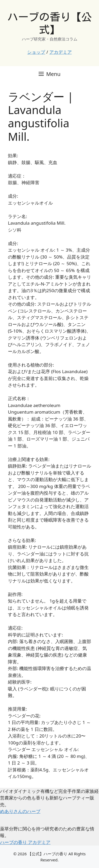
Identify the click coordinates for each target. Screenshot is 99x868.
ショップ (36, 52)
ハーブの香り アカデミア (25, 842)
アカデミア (61, 52)
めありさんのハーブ (20, 811)
